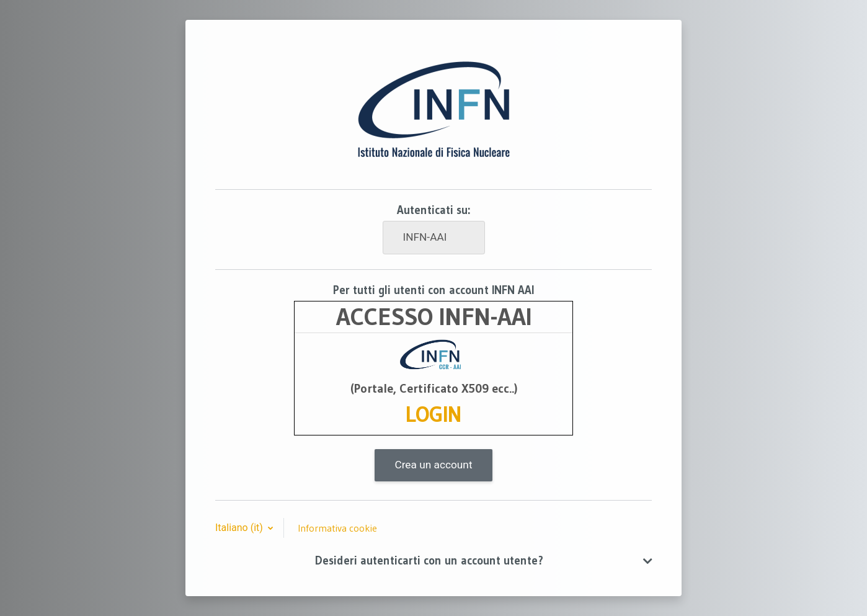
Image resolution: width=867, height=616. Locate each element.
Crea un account (433, 465)
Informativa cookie (337, 528)
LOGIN (433, 414)
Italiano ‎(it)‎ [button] (240, 528)
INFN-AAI (425, 237)
